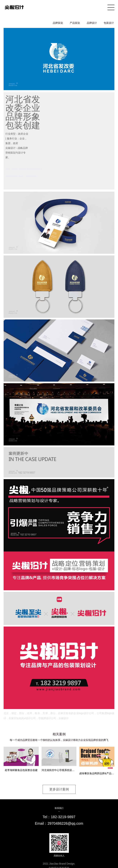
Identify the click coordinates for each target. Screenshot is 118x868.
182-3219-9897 (63, 817)
